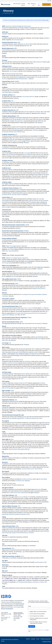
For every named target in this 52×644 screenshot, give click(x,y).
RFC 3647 (14, 107)
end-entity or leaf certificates (32, 249)
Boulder (46, 38)
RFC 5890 (18, 315)
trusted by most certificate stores (16, 132)
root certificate (29, 154)
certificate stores (20, 481)
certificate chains (31, 304)
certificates (29, 38)
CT (14, 509)
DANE (9, 546)
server (22, 497)
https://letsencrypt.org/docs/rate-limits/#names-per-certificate (18, 533)
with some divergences (17, 40)
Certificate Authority (8, 294)
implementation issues (13, 261)
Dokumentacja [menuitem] (17, 4)
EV (3, 243)
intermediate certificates (12, 153)
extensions (18, 211)
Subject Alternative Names (36, 119)
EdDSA (13, 255)
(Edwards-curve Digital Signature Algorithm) (15, 258)
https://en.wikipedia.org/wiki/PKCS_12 (16, 418)
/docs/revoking (38, 469)
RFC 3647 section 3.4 (17, 194)
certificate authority (33, 200)
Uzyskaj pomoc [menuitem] (23, 4)
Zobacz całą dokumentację (8, 14)
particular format (11, 89)
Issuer (39, 489)
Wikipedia (40, 29)
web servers (5, 340)
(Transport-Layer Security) (10, 540)
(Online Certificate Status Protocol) (12, 360)
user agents (26, 44)
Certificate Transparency (17, 147)
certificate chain (29, 63)
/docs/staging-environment (9, 523)
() (11, 42)
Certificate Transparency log (39, 508)
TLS (12, 485)
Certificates (35, 130)
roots (25, 127)
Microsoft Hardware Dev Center (34, 418)
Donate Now (47, 4)
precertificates (24, 136)
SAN (48, 577)
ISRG (22, 345)
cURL (45, 562)
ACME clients (38, 339)
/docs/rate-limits (13, 449)
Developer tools (6, 355)
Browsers (48, 349)
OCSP (26, 383)
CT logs (43, 426)
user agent (27, 153)
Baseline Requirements (21, 79)
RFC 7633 (21, 379)
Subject (37, 174)
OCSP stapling (8, 375)
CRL (30, 467)
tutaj (47, 20)
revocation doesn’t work (28, 469)
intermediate (5, 92)
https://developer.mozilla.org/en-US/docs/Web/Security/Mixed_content (20, 352)
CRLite (45, 467)
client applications (19, 121)
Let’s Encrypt (20, 28)
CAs (20, 75)
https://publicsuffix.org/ (23, 449)
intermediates (6, 200)
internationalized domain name (12, 319)
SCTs (42, 139)
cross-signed (24, 294)
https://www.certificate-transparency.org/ (23, 138)
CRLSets (4, 469)
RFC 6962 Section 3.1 (37, 429)
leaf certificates (44, 200)
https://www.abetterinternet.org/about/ (32, 323)
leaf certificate (34, 91)
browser (23, 374)
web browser (39, 562)
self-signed (46, 174)
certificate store (39, 154)
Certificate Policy (6, 193)
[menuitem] (34, 4)
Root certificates (22, 492)
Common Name (25, 119)
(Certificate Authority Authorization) (12, 74)
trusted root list (13, 492)
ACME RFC (34, 29)
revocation (27, 112)
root (12, 92)
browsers (15, 141)
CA (31, 118)
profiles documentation (18, 435)
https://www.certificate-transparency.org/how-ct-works (16, 514)
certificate (28, 29)
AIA (9, 62)
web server (10, 63)
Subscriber (37, 401)
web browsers (18, 128)
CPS (12, 106)
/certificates (5, 296)
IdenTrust (32, 96)
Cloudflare (34, 269)
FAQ (5, 243)
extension (11, 44)
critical (21, 424)
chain (7, 251)
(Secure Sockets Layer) (9, 483)
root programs (39, 50)
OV (47, 242)
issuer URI (29, 46)
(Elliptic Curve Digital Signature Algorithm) (15, 246)
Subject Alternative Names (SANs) (35, 558)
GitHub (41, 57)
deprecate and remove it (39, 288)
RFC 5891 (23, 315)
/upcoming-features (14, 251)
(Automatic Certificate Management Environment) (16, 26)
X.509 (13, 165)
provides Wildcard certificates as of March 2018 (35, 582)
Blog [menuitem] (29, 4)
